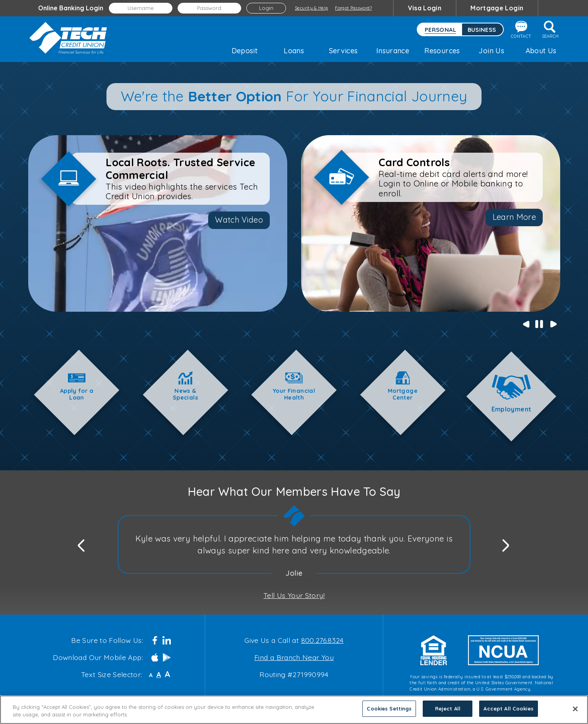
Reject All (448, 708)
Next (553, 324)
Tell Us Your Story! (294, 595)
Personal (440, 30)
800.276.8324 (322, 640)
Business (482, 30)
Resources (442, 50)
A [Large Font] (167, 674)
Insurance (393, 50)
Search (550, 30)
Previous (525, 324)
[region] (294, 710)
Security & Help (311, 8)
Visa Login (425, 8)
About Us (541, 50)
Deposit (245, 50)
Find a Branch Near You (294, 657)
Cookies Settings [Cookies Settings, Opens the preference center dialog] (389, 708)
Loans (294, 50)
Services (343, 50)
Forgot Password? (353, 8)
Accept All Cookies (508, 708)
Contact (521, 30)
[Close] (575, 709)
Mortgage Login (497, 8)
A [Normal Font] (159, 675)
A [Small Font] (151, 675)
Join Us (491, 50)
